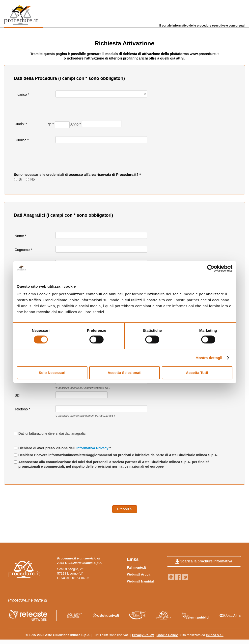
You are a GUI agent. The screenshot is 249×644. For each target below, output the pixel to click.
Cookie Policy (167, 635)
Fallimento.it (137, 567)
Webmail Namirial (140, 581)
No (32, 179)
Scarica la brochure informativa (204, 562)
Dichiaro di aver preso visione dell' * (65, 448)
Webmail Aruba (139, 574)
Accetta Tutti (197, 373)
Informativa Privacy (93, 448)
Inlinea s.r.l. (215, 635)
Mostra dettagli (209, 358)
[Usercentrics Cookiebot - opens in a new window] (211, 268)
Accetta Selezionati (124, 373)
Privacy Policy (143, 635)
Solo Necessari (52, 373)
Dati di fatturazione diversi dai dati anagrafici (52, 433)
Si (20, 179)
